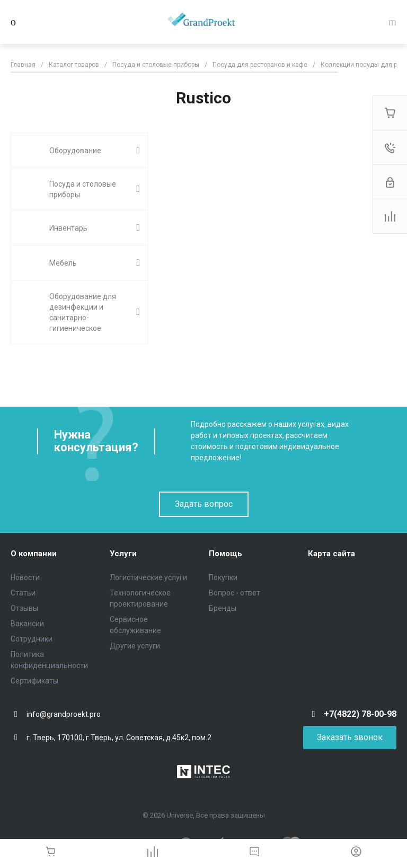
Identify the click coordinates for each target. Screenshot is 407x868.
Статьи (23, 593)
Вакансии (27, 624)
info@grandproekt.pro (64, 714)
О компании (34, 554)
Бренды (223, 608)
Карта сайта (331, 554)
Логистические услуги (148, 577)
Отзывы (24, 608)
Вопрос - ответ (235, 593)
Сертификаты (34, 681)
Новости (25, 577)
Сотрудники (32, 639)
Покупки (223, 577)
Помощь (225, 554)
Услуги (123, 554)
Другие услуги (135, 646)
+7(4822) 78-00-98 (360, 714)
